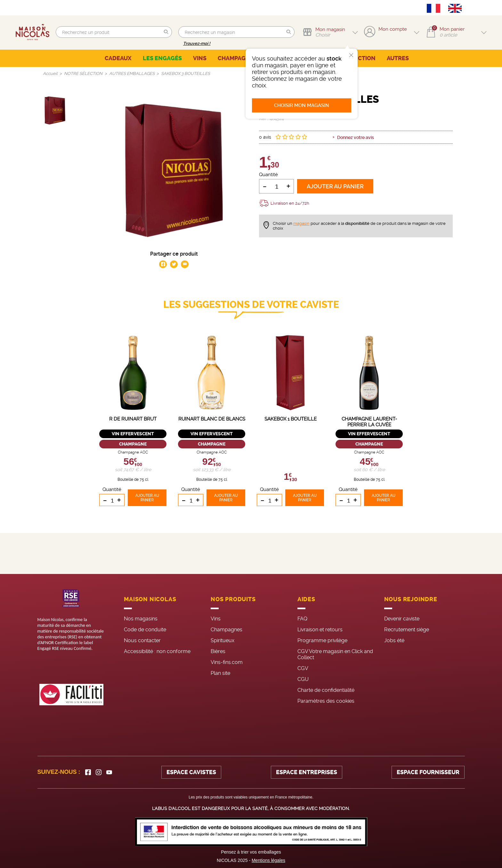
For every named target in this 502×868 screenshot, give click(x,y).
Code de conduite (145, 630)
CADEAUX (118, 58)
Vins (216, 619)
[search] (114, 32)
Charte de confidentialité (326, 690)
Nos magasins (141, 619)
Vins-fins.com (227, 662)
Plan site (220, 673)
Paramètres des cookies (326, 701)
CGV (303, 668)
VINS (200, 58)
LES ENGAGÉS (162, 58)
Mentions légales (268, 860)
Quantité (268, 175)
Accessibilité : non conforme (157, 651)
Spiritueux (223, 640)
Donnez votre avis (356, 137)
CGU (303, 679)
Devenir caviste (402, 619)
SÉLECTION (360, 58)
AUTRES (398, 58)
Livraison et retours (320, 630)
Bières (218, 651)
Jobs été (394, 640)
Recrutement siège (407, 630)
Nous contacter (142, 640)
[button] (166, 32)
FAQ (302, 619)
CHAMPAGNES (237, 58)
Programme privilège (322, 640)
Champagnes (227, 630)
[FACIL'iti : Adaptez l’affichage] (71, 695)
